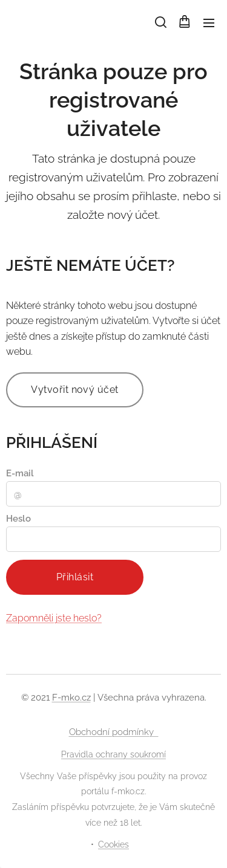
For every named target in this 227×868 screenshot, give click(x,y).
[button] (160, 22)
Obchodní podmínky (114, 732)
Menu (209, 23)
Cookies (113, 844)
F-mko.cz (71, 698)
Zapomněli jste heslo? (54, 617)
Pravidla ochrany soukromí (113, 754)
